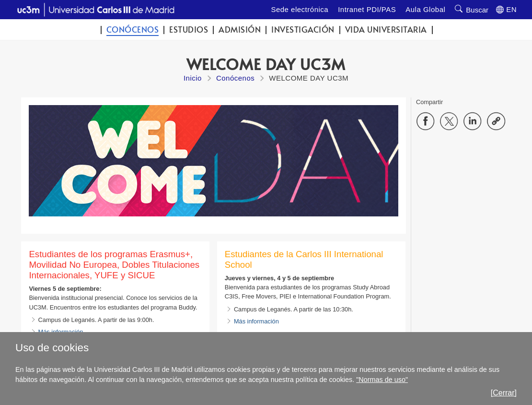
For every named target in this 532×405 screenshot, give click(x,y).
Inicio (193, 78)
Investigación (303, 30)
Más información (256, 321)
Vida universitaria (386, 30)
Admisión (240, 30)
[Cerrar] (504, 393)
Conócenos (133, 30)
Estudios (189, 30)
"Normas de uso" (382, 380)
